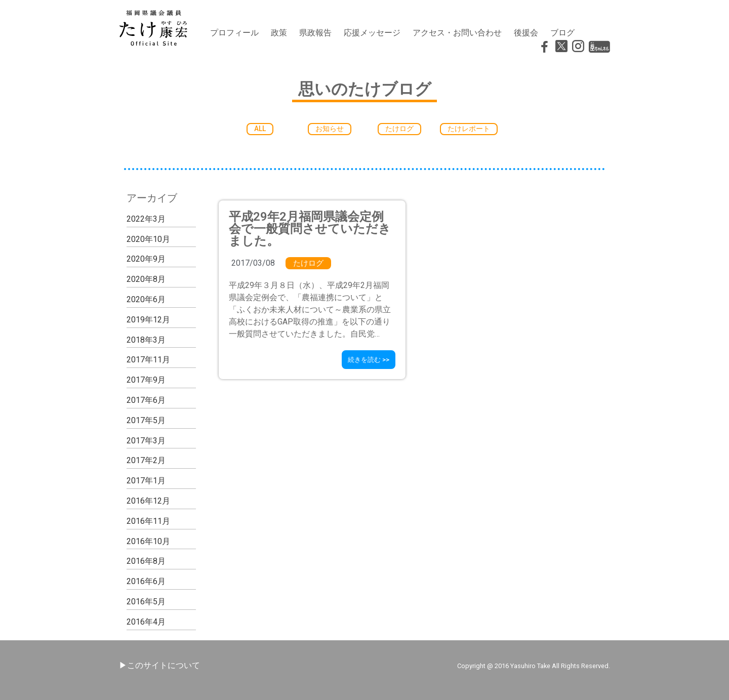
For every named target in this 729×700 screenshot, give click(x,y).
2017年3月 (146, 441)
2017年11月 (148, 360)
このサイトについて (164, 665)
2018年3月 (146, 340)
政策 (279, 33)
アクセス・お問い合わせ (457, 33)
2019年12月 (148, 320)
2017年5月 (146, 420)
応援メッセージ (372, 33)
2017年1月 (146, 481)
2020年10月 (148, 239)
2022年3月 (146, 219)
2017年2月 (146, 461)
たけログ (308, 263)
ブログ (562, 33)
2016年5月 (146, 602)
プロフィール (234, 33)
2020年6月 (146, 299)
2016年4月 (146, 622)
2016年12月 (148, 501)
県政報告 (315, 33)
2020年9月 (146, 259)
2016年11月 (148, 521)
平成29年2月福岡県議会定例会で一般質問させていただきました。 (310, 229)
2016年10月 (148, 541)
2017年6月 (146, 400)
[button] (260, 129)
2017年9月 (146, 380)
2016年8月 (146, 562)
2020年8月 (146, 279)
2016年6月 (146, 581)
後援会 (526, 33)
